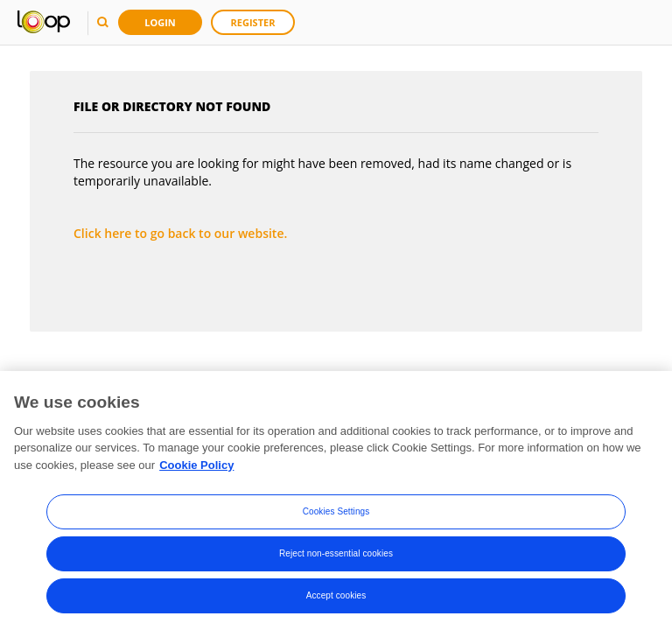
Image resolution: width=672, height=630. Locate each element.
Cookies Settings (336, 514)
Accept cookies (336, 598)
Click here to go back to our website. (180, 233)
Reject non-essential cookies (336, 556)
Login (160, 22)
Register (253, 22)
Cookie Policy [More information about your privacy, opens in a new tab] (196, 468)
